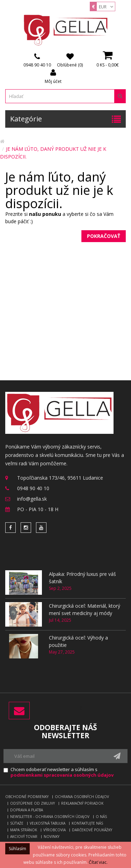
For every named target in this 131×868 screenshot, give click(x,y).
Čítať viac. (98, 862)
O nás (101, 817)
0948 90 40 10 (33, 488)
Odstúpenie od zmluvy (32, 803)
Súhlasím (17, 849)
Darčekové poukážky (92, 830)
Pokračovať (104, 236)
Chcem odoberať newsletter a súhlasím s (62, 772)
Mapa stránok (24, 830)
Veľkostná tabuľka (48, 823)
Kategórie (65, 119)
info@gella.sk (32, 499)
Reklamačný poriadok (82, 803)
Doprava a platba (27, 810)
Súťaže (17, 823)
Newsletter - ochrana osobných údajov (50, 817)
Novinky (52, 837)
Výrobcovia (54, 830)
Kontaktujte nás (87, 823)
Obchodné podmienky (27, 797)
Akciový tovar (24, 837)
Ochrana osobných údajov (82, 797)
